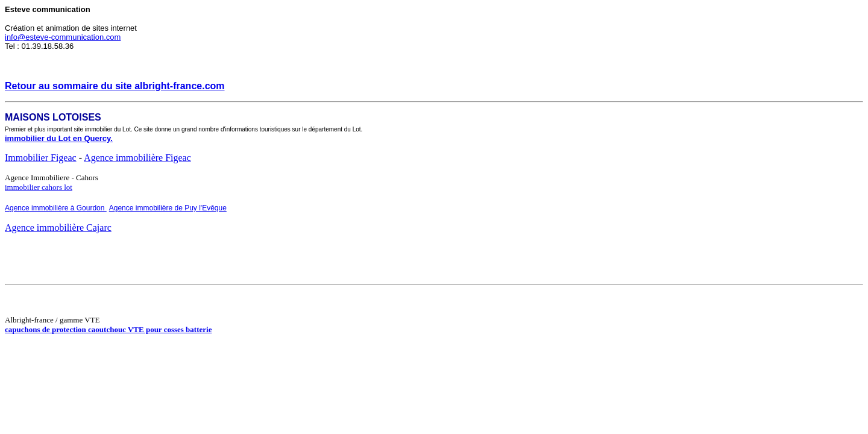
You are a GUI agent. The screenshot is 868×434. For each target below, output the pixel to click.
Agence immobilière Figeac (137, 158)
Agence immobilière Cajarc (58, 228)
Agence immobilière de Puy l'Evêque (168, 208)
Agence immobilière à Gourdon (56, 208)
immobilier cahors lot (39, 187)
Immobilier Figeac (41, 158)
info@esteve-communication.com (63, 37)
